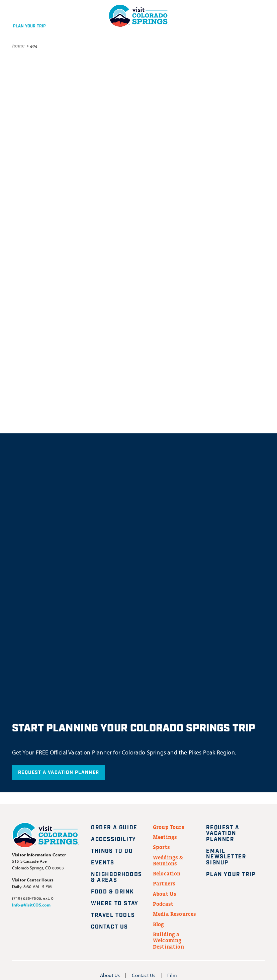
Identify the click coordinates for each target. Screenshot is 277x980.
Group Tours (169, 827)
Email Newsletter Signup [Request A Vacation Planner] (226, 857)
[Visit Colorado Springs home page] (45, 836)
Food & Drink (112, 892)
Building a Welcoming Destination (168, 940)
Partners (164, 883)
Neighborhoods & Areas (117, 878)
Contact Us (110, 927)
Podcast (163, 904)
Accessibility (114, 839)
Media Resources (175, 914)
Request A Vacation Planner (59, 773)
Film (172, 975)
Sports (161, 847)
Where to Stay (115, 904)
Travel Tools (113, 915)
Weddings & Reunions (168, 860)
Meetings (165, 837)
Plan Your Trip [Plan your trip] (235, 875)
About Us (165, 894)
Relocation (167, 873)
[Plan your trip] (28, 16)
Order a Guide (114, 828)
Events (103, 863)
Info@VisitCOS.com (31, 905)
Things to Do (112, 851)
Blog (159, 924)
